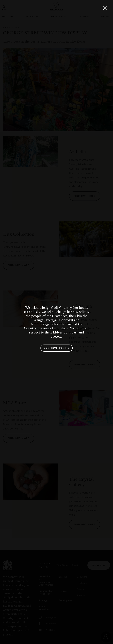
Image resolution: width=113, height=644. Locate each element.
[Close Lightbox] (105, 8)
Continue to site (57, 348)
